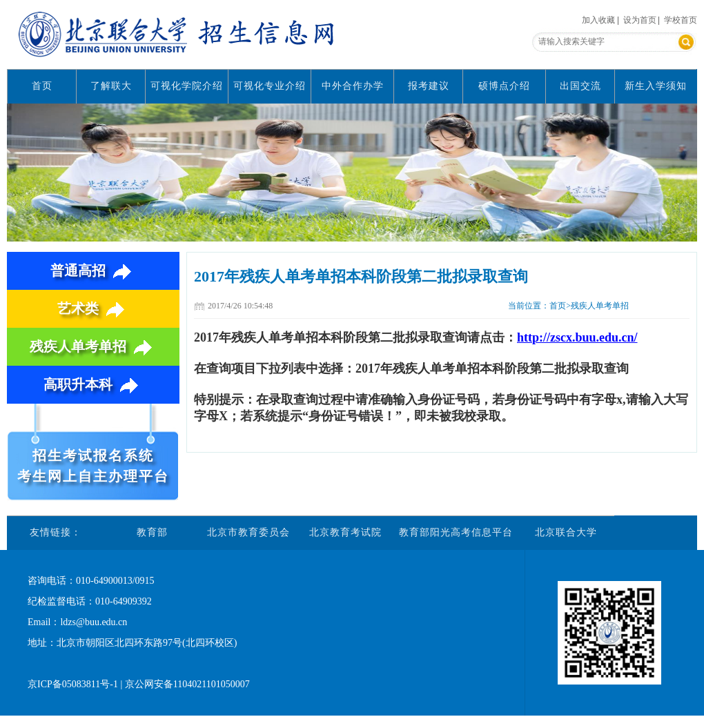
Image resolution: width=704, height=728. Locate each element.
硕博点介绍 (504, 86)
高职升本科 (94, 384)
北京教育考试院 (345, 532)
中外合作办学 (353, 86)
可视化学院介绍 (187, 86)
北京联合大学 (566, 532)
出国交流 (580, 86)
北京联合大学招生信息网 (179, 35)
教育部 (152, 532)
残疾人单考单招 (94, 346)
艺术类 (94, 308)
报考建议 (429, 86)
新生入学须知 (656, 86)
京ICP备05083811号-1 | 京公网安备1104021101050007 (139, 684)
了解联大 (111, 86)
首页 (42, 86)
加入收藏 (598, 20)
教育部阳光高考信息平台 (456, 532)
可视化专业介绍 (270, 86)
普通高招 (94, 270)
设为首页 (640, 20)
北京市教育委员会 (248, 532)
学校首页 (681, 20)
